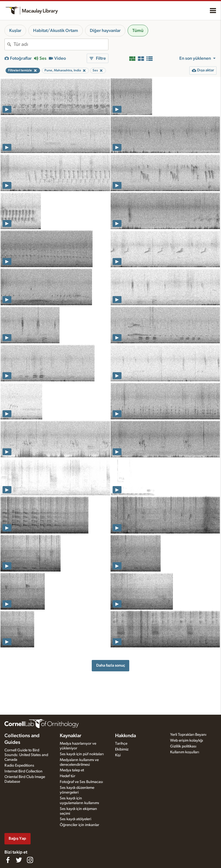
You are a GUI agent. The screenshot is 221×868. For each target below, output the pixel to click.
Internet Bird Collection (23, 771)
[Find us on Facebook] (8, 860)
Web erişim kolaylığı (187, 741)
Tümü (138, 31)
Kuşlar (15, 31)
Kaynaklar (71, 736)
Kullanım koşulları (185, 752)
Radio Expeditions (19, 766)
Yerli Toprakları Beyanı (188, 735)
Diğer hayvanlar (105, 31)
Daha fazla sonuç (111, 665)
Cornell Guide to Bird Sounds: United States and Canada (26, 755)
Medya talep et (72, 770)
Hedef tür (68, 776)
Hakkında (126, 736)
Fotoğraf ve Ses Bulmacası (81, 782)
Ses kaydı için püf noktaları (82, 754)
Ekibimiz (122, 749)
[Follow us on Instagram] (30, 860)
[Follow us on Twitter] (19, 860)
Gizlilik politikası (183, 746)
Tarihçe (121, 744)
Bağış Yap (17, 838)
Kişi (118, 755)
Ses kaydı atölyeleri (75, 819)
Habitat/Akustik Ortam (56, 31)
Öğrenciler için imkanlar (80, 825)
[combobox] (61, 44)
